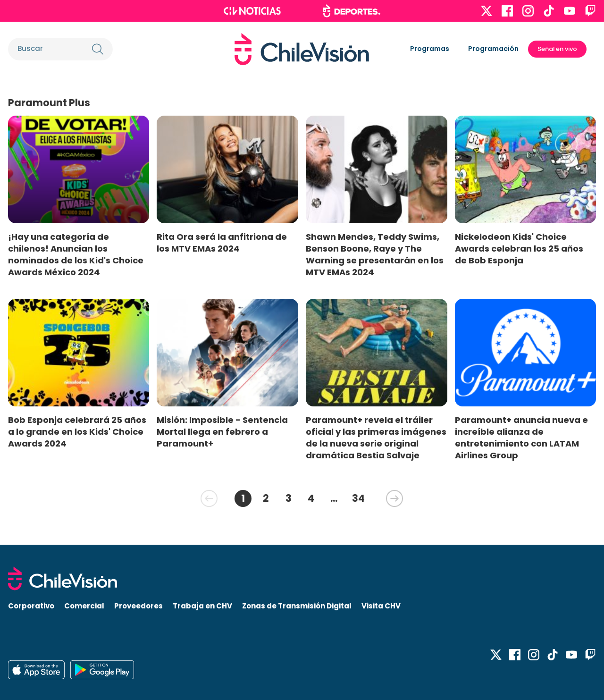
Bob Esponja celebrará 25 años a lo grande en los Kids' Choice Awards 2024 (77, 432)
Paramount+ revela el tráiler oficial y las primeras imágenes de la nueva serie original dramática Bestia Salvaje (376, 438)
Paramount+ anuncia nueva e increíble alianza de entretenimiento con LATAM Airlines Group (521, 438)
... (334, 498)
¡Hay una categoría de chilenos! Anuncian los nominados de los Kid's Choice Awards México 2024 (76, 254)
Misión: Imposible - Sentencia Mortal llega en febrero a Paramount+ (222, 432)
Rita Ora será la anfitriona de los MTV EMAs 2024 (222, 243)
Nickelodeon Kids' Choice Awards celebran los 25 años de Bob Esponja (519, 249)
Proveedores (138, 606)
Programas (430, 49)
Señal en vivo (557, 49)
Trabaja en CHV (202, 606)
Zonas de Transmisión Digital (297, 606)
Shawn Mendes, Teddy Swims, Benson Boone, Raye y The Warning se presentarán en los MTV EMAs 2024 (375, 254)
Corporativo (31, 606)
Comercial (84, 606)
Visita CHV (381, 606)
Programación (493, 49)
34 (358, 498)
